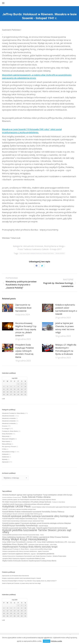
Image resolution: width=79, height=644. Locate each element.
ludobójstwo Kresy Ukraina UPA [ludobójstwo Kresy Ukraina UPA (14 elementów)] (15, 544)
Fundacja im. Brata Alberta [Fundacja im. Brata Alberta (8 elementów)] (58, 502)
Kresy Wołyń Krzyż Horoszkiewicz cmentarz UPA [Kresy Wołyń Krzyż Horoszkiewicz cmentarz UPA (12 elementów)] (19, 542)
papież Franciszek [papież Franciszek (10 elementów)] (43, 551)
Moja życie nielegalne (8, 439)
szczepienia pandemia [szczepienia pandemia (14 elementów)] (45, 554)
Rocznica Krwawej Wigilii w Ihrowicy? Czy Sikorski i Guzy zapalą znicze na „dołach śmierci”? (26, 329)
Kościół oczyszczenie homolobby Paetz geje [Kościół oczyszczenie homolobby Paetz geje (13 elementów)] (19, 528)
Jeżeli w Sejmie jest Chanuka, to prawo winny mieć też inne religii (65, 328)
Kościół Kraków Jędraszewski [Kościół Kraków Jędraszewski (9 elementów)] (46, 519)
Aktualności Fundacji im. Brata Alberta (13, 413)
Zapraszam (5, 462)
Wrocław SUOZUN (60, 253)
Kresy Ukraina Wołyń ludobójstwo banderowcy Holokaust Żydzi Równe (37, 253)
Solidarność (6, 457)
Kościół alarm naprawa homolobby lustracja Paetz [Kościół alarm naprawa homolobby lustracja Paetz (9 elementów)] (22, 509)
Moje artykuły (6, 441)
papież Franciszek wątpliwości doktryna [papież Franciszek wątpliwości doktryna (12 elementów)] (16, 554)
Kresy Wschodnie (7, 434)
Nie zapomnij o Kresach (9, 447)
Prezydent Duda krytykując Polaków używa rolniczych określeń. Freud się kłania (25, 351)
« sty (3, 398)
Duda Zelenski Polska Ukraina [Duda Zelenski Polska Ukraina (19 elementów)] (36, 497)
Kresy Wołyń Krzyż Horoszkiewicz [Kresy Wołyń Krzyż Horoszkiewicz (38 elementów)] (25, 539)
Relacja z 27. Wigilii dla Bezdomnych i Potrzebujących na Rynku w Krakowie (66, 349)
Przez (33, 249)
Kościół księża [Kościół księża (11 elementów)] (43, 526)
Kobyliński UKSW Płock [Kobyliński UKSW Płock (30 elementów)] (16, 506)
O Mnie (4, 449)
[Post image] (8, 308)
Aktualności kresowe (33, 246)
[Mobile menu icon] (3, 3)
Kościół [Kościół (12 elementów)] (5, 509)
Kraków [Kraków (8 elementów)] (42, 535)
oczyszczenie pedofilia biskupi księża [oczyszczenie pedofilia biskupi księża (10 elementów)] (41, 549)
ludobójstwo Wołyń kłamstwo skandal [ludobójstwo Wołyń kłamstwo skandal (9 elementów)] (38, 545)
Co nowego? (6, 429)
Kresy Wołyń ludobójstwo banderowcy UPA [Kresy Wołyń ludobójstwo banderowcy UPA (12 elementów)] (52, 542)
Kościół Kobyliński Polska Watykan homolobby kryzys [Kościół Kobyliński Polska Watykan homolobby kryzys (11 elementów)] (20, 519)
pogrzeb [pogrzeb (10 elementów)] (33, 554)
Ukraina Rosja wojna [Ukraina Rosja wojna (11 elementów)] (59, 556)
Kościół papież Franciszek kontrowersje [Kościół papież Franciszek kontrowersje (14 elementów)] (52, 528)
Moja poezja (6, 436)
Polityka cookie (56, 641)
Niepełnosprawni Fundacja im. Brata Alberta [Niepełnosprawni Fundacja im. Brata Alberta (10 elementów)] (16, 549)
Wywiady (5, 459)
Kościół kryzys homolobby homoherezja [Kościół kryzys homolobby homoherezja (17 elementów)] (20, 525)
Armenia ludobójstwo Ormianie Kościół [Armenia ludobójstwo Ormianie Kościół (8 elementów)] (12, 497)
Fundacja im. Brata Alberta (10, 431)
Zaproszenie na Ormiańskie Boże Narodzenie (23, 308)
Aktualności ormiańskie (9, 418)
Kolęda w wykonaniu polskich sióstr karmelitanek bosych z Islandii (66, 309)
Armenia (4, 426)
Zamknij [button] (47, 641)
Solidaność (5, 454)
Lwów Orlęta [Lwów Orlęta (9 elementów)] (53, 545)
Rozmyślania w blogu (54, 246)
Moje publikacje (7, 444)
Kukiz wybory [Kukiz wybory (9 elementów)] (72, 542)
